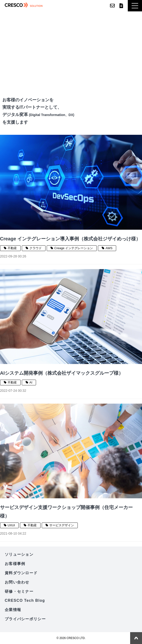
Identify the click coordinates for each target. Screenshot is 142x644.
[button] (135, 6)
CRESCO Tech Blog (25, 600)
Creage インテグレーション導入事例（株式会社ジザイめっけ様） (70, 239)
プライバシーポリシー (25, 619)
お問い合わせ (112, 6)
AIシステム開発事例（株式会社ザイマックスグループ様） (62, 373)
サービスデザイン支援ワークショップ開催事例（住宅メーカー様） (66, 512)
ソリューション (19, 554)
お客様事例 (15, 564)
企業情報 (13, 610)
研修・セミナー (19, 591)
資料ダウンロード (121, 6)
